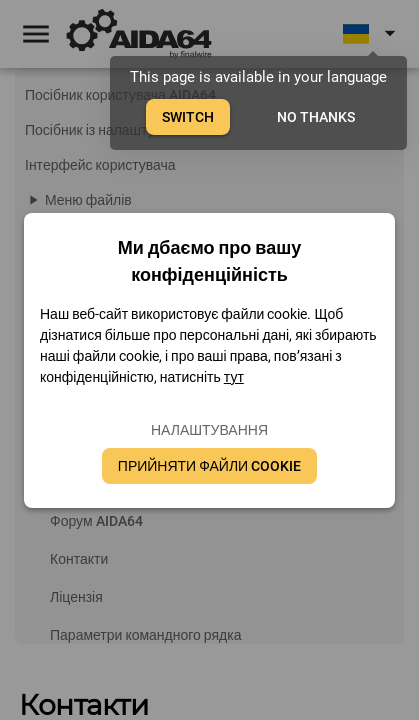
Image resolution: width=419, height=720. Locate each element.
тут (234, 377)
